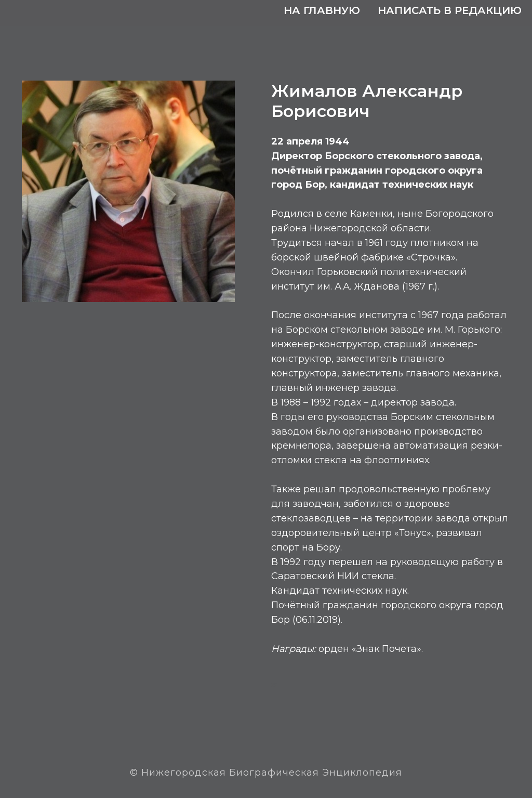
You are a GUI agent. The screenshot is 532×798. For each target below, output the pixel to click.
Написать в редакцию (450, 10)
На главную (322, 10)
